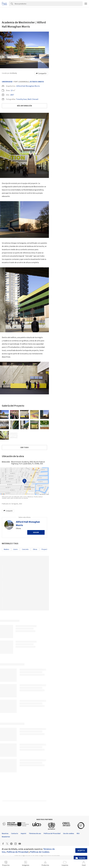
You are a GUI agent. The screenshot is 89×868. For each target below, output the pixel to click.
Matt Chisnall (33, 99)
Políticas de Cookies (40, 852)
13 (12, 90)
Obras (35, 549)
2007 (12, 95)
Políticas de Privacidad (17, 852)
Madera (6, 549)
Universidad (7, 82)
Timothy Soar (21, 99)
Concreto (25, 549)
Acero (16, 549)
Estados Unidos (37, 82)
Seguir (36, 532)
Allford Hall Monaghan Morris (28, 86)
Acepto (81, 851)
